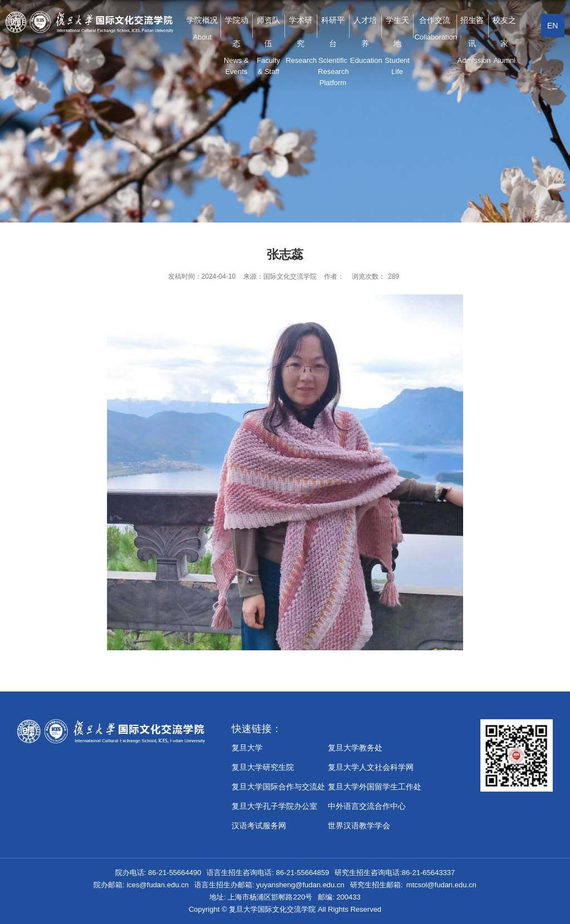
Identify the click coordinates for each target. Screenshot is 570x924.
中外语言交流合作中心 (367, 806)
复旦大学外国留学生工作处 (375, 787)
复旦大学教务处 (355, 748)
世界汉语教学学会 (359, 826)
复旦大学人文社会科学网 (371, 767)
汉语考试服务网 (259, 826)
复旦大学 (247, 748)
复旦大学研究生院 (263, 767)
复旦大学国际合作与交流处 (278, 787)
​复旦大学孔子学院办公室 (274, 806)
